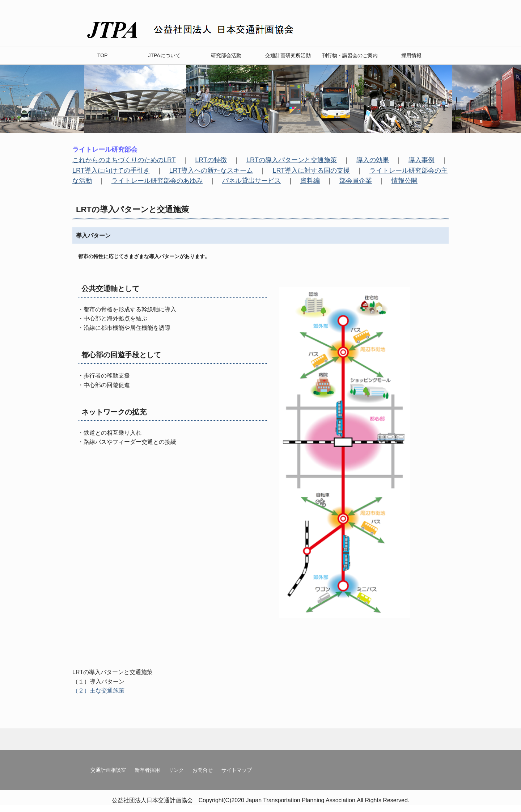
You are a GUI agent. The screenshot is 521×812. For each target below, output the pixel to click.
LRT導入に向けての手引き (111, 171)
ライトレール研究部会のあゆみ (157, 181)
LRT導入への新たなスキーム (211, 171)
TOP (103, 55)
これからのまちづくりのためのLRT (124, 160)
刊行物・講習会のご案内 (350, 55)
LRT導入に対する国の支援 (311, 171)
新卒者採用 (147, 770)
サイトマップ (237, 770)
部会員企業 (356, 181)
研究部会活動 (226, 55)
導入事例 (422, 160)
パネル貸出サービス (251, 181)
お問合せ (203, 770)
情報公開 (404, 181)
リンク (176, 770)
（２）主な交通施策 (98, 691)
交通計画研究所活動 (288, 55)
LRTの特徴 (211, 160)
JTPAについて (164, 55)
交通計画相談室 (108, 770)
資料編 (310, 181)
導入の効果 (373, 160)
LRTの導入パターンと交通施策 (292, 160)
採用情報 (411, 55)
